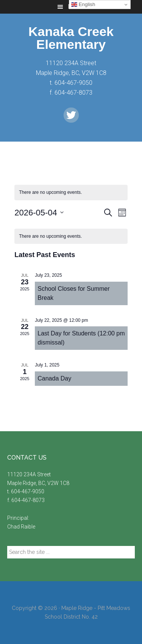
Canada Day (54, 378)
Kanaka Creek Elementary (71, 38)
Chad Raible (21, 527)
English (83, 5)
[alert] (71, 236)
